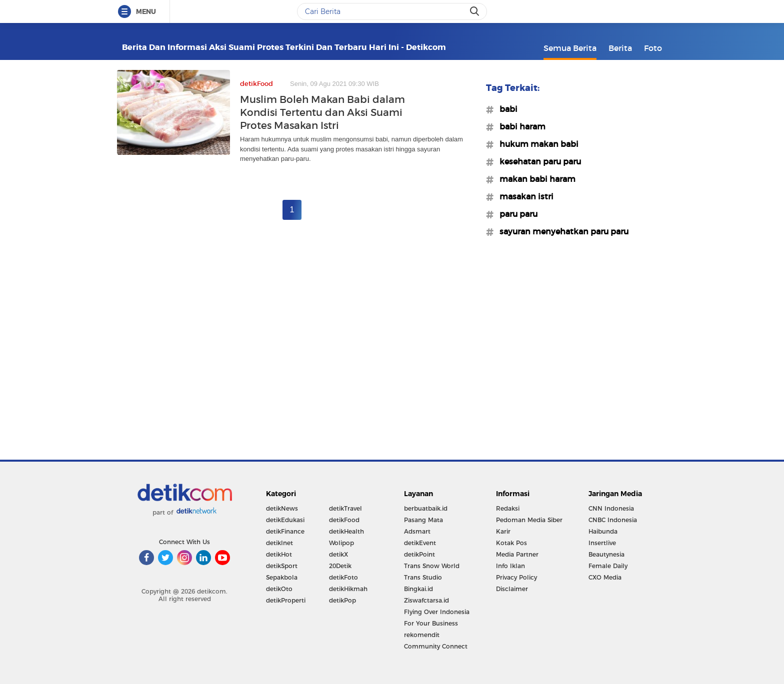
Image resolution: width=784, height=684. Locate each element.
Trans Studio (423, 577)
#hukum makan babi (536, 144)
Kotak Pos (511, 543)
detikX (338, 554)
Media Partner (517, 554)
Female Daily (608, 566)
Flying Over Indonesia (437, 612)
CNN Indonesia (611, 508)
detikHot (279, 554)
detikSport (282, 566)
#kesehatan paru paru (537, 161)
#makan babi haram (534, 179)
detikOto (279, 589)
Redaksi (508, 508)
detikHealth (346, 531)
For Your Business (431, 623)
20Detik (340, 566)
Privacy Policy (516, 577)
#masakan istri (523, 196)
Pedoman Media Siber (529, 520)
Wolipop (341, 543)
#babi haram (519, 126)
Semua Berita (570, 48)
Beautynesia (606, 554)
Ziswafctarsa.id (426, 600)
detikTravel (345, 508)
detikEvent (420, 543)
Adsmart (417, 531)
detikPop (342, 600)
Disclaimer (512, 589)
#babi (505, 109)
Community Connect (436, 646)
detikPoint (419, 554)
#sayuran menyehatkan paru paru (561, 231)
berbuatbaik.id (426, 508)
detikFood (344, 520)
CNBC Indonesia (613, 520)
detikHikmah (348, 589)
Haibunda (603, 531)
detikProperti (286, 600)
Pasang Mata (423, 520)
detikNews (282, 508)
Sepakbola (282, 577)
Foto (653, 48)
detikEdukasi (285, 520)
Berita (620, 48)
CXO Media (605, 577)
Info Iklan (510, 566)
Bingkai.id (418, 589)
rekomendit (422, 635)
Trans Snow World (432, 566)
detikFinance (285, 531)
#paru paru (515, 214)
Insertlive (602, 543)
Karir (503, 531)
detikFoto (343, 577)
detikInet (279, 543)
